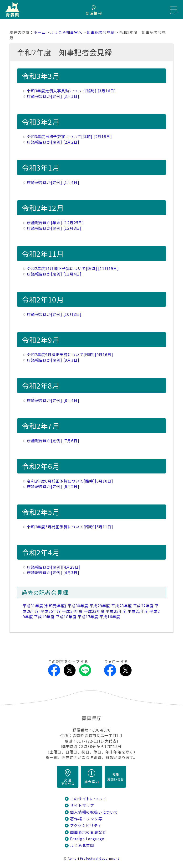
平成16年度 (110, 617)
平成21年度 (138, 611)
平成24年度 (73, 611)
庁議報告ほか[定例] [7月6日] (53, 441)
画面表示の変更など (88, 832)
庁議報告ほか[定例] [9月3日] (53, 360)
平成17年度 (88, 617)
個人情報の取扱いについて (94, 812)
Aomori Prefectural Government (93, 858)
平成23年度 (94, 611)
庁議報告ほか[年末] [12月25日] (55, 223)
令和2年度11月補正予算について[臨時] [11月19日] (73, 268)
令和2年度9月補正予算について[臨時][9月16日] (70, 355)
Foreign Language (87, 839)
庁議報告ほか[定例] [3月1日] (53, 96)
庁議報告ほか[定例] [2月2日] (53, 142)
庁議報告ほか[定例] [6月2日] (53, 486)
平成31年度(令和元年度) (45, 606)
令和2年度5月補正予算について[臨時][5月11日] (70, 527)
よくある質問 (82, 845)
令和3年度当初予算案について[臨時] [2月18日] (69, 137)
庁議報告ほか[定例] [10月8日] (54, 314)
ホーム (40, 32)
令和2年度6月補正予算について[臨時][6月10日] (70, 481)
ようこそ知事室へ (66, 32)
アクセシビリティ (86, 825)
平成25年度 (51, 611)
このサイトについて (88, 799)
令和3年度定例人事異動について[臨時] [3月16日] (71, 91)
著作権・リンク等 (86, 819)
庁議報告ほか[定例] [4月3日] (53, 573)
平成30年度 (78, 606)
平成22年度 (116, 611)
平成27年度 (144, 606)
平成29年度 (100, 606)
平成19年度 (44, 617)
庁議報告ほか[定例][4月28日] (54, 567)
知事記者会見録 (101, 32)
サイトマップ (82, 805)
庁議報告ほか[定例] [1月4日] (53, 182)
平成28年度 (122, 606)
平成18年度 (66, 617)
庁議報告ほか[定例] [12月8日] (54, 228)
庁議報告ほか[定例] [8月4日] (53, 400)
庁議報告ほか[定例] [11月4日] (54, 274)
